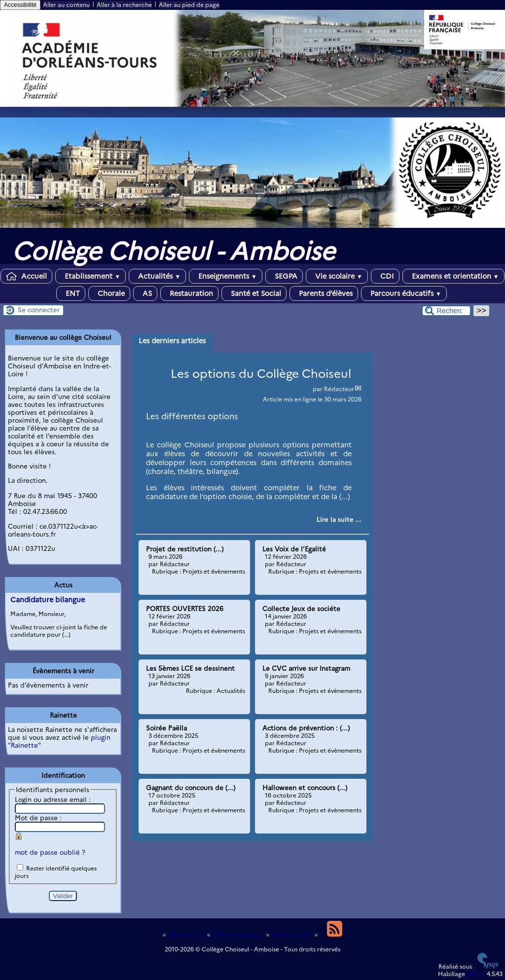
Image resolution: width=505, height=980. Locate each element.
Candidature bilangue (48, 600)
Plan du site (183, 934)
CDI (385, 276)
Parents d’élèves (324, 293)
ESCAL (476, 974)
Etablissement (90, 276)
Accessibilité (20, 5)
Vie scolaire (337, 276)
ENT (71, 293)
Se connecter (39, 310)
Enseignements (226, 276)
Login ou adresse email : (53, 799)
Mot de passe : (38, 818)
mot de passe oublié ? (50, 852)
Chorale (109, 293)
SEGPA (284, 276)
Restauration (189, 293)
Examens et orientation (453, 276)
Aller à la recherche (124, 5)
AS (145, 293)
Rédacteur (339, 389)
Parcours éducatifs (404, 293)
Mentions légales (235, 934)
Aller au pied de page (189, 5)
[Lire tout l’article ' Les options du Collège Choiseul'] (339, 519)
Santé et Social (254, 293)
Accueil (26, 276)
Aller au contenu (66, 5)
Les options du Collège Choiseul (261, 374)
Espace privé (289, 934)
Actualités (157, 276)
